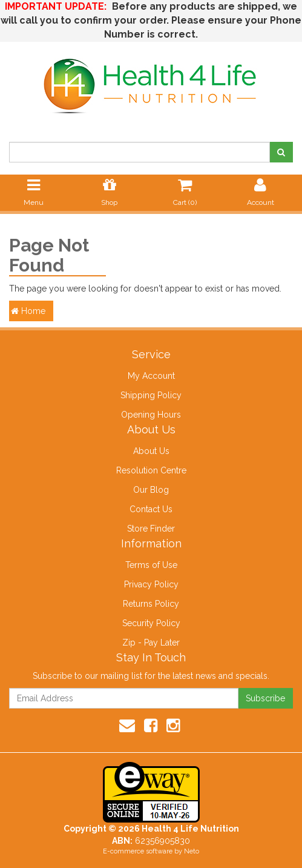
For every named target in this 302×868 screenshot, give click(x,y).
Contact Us (151, 509)
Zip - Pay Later (151, 643)
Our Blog (151, 490)
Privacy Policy (151, 584)
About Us (151, 451)
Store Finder (151, 529)
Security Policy (151, 623)
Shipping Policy (151, 395)
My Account (151, 376)
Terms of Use (151, 565)
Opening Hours (151, 415)
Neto (192, 851)
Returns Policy (151, 604)
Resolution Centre (151, 470)
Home (28, 311)
